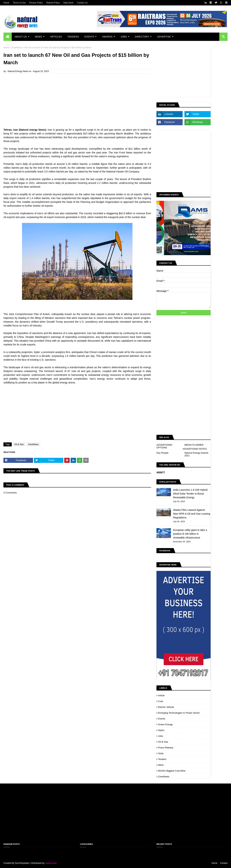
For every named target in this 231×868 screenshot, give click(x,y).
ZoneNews (17, 48)
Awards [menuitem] (107, 37)
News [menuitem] (38, 37)
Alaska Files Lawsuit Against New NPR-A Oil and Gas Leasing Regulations (192, 514)
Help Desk (68, 3)
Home (6, 3)
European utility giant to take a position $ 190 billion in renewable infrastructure (190, 534)
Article (161, 695)
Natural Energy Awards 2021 (196, 454)
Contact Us (82, 3)
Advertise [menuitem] (164, 37)
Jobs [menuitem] (124, 37)
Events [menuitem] (89, 37)
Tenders (162, 759)
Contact (224, 863)
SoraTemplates (22, 863)
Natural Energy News (18, 71)
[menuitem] (8, 37)
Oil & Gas (19, 444)
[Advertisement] (77, 103)
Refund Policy (53, 3)
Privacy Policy (36, 3)
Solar (161, 753)
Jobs (161, 736)
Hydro (161, 730)
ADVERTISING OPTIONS (164, 446)
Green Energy (165, 724)
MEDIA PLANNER (194, 445)
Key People (163, 453)
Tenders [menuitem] (73, 37)
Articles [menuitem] (56, 37)
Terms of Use (19, 3)
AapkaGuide (51, 863)
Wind (161, 765)
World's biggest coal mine (172, 771)
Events (162, 719)
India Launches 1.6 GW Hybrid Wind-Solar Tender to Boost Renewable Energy (190, 494)
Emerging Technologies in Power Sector (179, 713)
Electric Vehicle (166, 707)
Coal (161, 701)
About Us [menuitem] (21, 37)
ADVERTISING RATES (195, 449)
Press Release (166, 748)
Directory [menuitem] (142, 37)
